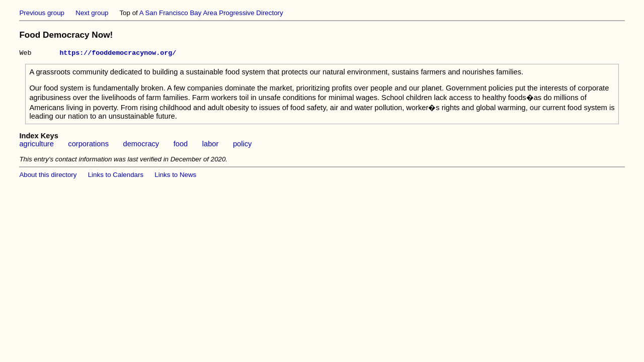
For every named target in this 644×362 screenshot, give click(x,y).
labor (211, 145)
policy (242, 145)
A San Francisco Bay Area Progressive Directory (211, 13)
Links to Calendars (116, 176)
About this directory (48, 176)
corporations (88, 145)
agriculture (36, 145)
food (181, 145)
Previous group (42, 13)
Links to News (175, 176)
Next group (92, 13)
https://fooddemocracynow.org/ (118, 54)
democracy (141, 145)
